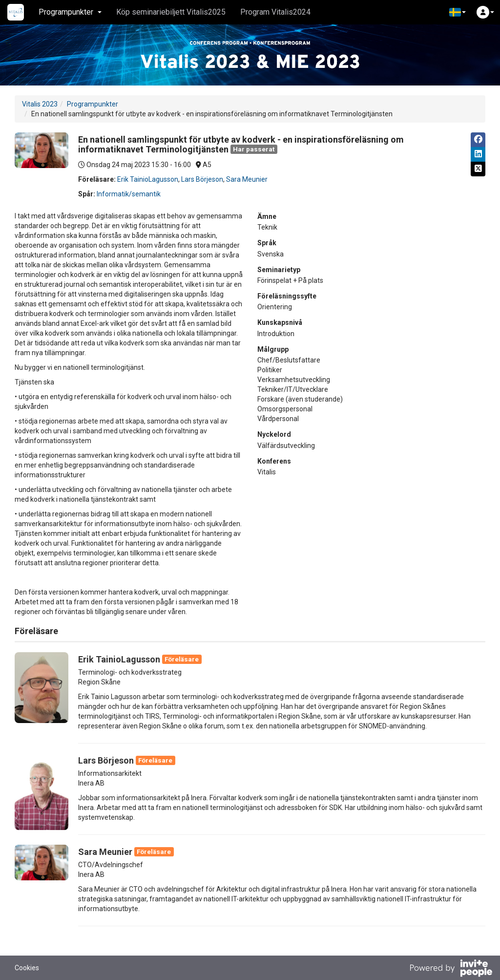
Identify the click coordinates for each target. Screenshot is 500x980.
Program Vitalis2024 (275, 12)
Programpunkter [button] (70, 12)
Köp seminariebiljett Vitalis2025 (171, 12)
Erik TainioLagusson (148, 179)
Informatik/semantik (129, 194)
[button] (458, 12)
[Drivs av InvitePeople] (451, 969)
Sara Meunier (247, 179)
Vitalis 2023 (40, 104)
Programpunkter (93, 104)
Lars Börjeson (202, 179)
